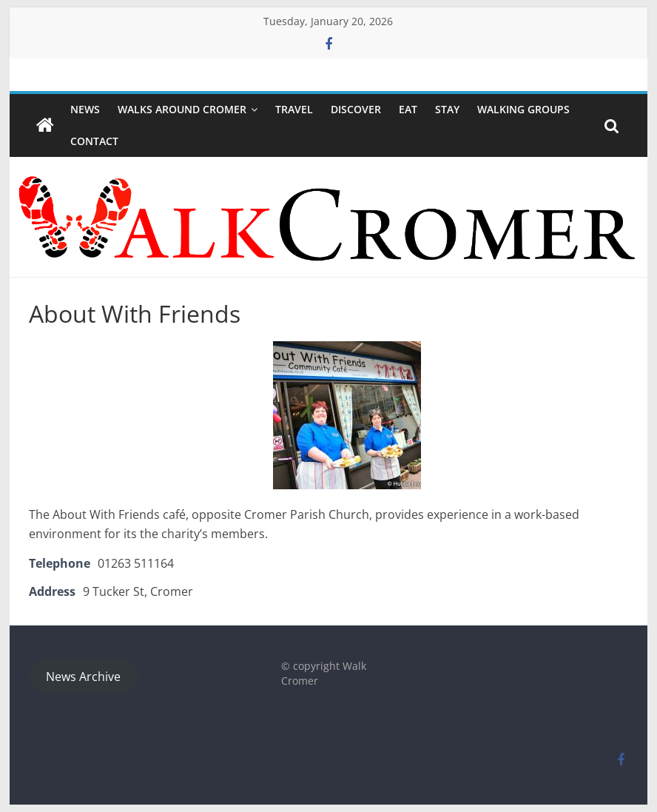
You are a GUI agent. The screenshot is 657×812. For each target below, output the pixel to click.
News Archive (83, 677)
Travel (294, 109)
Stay (447, 109)
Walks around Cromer (182, 109)
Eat (408, 109)
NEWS (85, 109)
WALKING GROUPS (523, 109)
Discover (356, 109)
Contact (94, 141)
